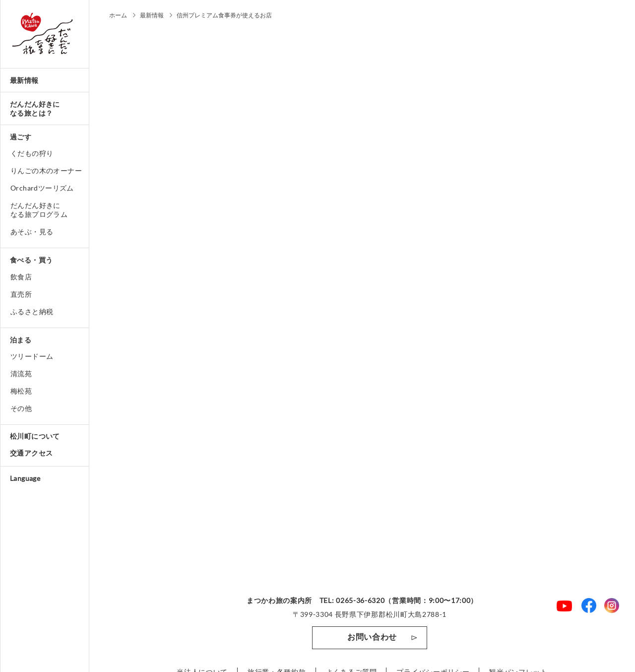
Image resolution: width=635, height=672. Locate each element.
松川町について (35, 436)
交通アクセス (31, 453)
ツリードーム (32, 356)
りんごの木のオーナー (46, 170)
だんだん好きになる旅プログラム (39, 210)
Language (25, 478)
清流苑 (21, 373)
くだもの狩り (32, 153)
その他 (21, 408)
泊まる (21, 340)
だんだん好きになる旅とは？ (35, 108)
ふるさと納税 (32, 311)
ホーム (118, 15)
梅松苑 (21, 391)
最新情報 (24, 80)
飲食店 (21, 277)
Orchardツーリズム (42, 188)
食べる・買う (31, 260)
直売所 (21, 294)
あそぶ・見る (32, 232)
